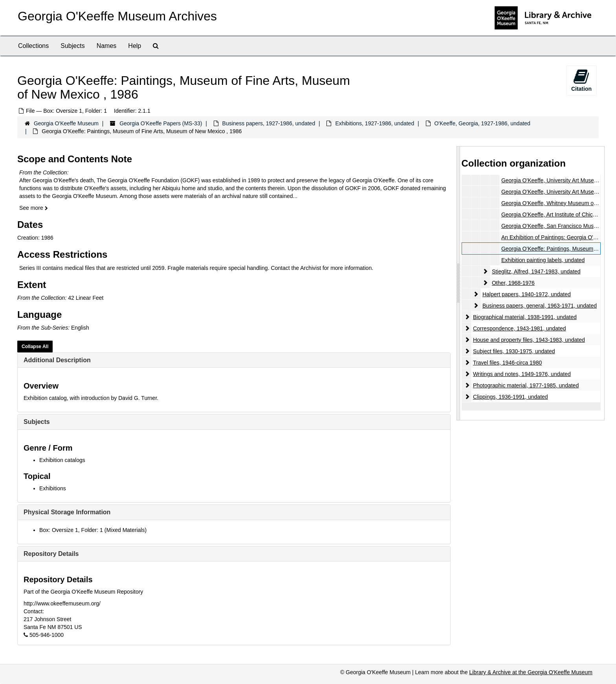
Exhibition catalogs (62, 460)
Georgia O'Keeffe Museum (66, 123)
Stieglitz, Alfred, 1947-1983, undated (536, 271)
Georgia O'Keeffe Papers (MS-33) (161, 123)
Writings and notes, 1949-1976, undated (522, 374)
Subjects (72, 46)
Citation (581, 80)
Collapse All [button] (35, 347)
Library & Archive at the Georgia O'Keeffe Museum (531, 672)
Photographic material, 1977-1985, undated (525, 385)
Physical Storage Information (67, 512)
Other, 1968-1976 (513, 283)
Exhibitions (53, 488)
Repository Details (51, 554)
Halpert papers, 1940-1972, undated (526, 294)
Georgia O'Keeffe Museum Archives (117, 16)
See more (34, 208)
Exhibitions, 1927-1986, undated (375, 123)
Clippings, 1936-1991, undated (510, 397)
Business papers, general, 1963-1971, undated (539, 306)
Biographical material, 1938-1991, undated (524, 317)
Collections (33, 46)
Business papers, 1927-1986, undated (269, 123)
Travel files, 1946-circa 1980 (507, 363)
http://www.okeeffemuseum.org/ (62, 603)
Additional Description (57, 360)
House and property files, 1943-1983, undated (529, 340)
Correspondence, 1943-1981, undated (519, 328)
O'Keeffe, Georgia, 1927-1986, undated (482, 123)
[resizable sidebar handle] (458, 283)
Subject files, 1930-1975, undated (514, 351)
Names (107, 46)
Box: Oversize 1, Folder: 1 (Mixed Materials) (93, 530)
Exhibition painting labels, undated (543, 260)
